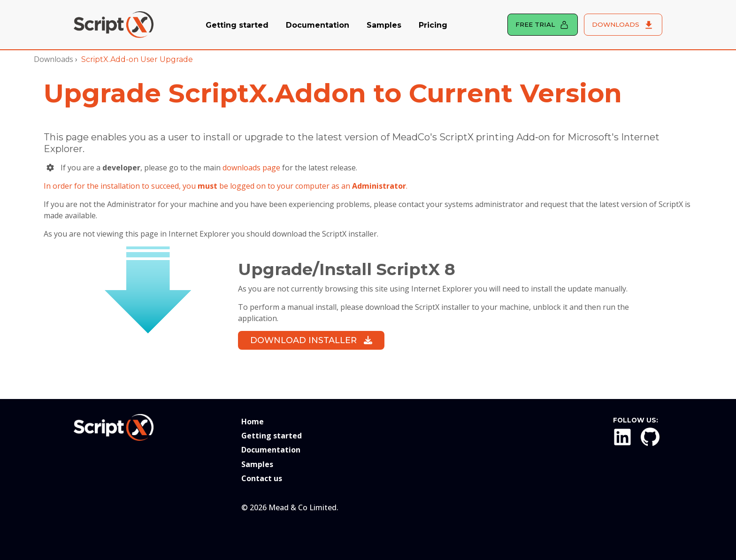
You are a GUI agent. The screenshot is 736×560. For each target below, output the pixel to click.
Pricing (433, 25)
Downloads (54, 59)
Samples (384, 25)
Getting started (237, 25)
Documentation (318, 25)
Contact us (262, 478)
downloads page (251, 168)
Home (253, 422)
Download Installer (311, 340)
